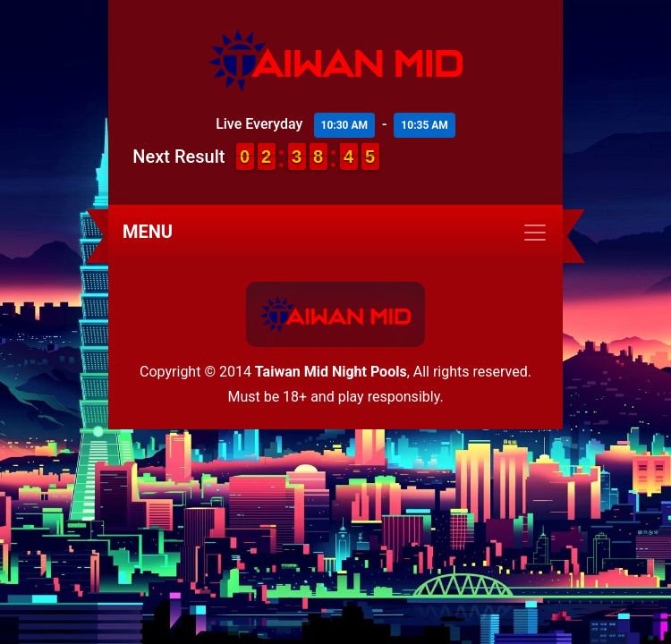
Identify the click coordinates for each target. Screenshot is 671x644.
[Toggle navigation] (335, 233)
